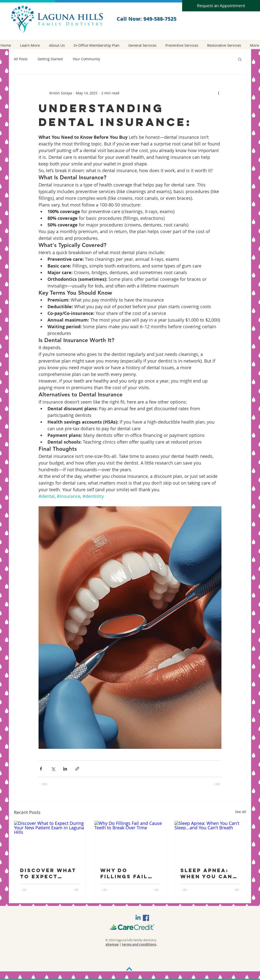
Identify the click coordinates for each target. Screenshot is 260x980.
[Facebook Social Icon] (146, 918)
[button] (30, 45)
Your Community (86, 59)
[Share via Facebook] (41, 769)
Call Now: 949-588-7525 (147, 19)
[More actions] (218, 93)
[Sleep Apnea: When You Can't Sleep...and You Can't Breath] (210, 841)
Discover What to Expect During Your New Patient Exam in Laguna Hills (49, 873)
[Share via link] (77, 769)
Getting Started (50, 59)
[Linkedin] (138, 918)
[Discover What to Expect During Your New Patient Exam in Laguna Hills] (50, 841)
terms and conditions (139, 944)
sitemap (112, 944)
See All (241, 812)
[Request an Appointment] (221, 6)
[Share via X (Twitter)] (53, 769)
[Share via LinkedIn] (65, 769)
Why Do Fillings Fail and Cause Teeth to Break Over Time (129, 873)
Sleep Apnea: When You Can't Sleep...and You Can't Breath (210, 873)
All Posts (21, 59)
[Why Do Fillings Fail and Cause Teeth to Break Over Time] (130, 841)
